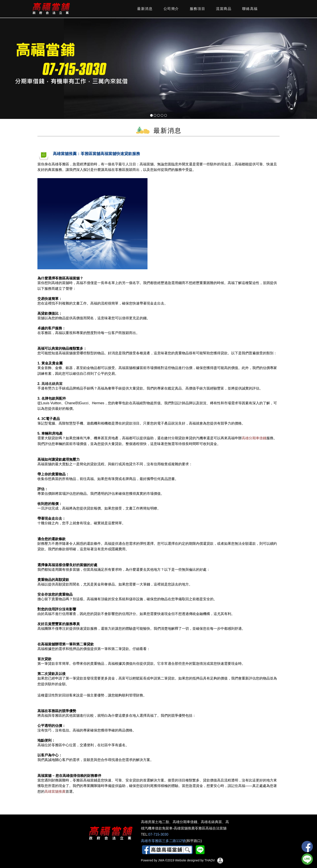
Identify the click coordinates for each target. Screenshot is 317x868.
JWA (161, 860)
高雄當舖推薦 (55, 791)
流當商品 (223, 9)
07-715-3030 (158, 834)
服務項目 (197, 9)
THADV (210, 860)
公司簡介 (171, 9)
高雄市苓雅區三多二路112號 (163, 841)
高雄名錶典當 (52, 384)
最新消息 (144, 9)
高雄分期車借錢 (254, 438)
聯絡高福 (249, 9)
